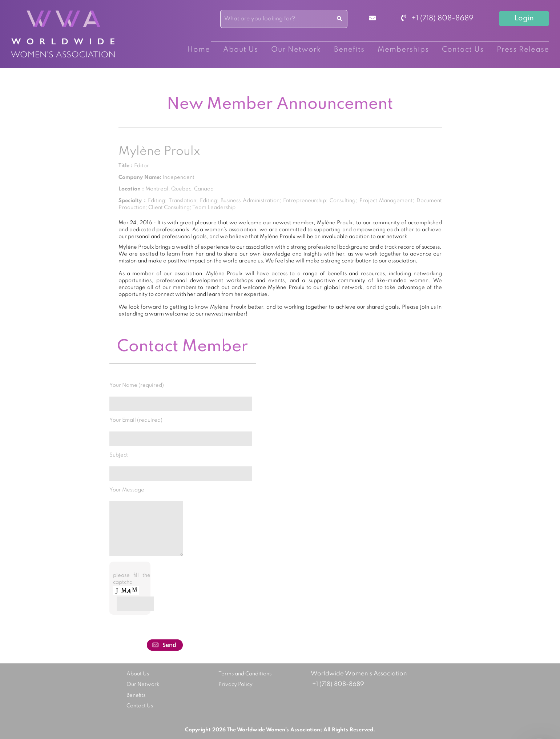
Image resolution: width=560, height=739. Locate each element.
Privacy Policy (235, 684)
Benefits (349, 50)
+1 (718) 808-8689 (437, 19)
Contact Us (463, 50)
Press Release (523, 50)
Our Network (296, 50)
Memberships (403, 50)
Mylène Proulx (159, 152)
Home (199, 50)
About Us (241, 50)
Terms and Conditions (245, 674)
